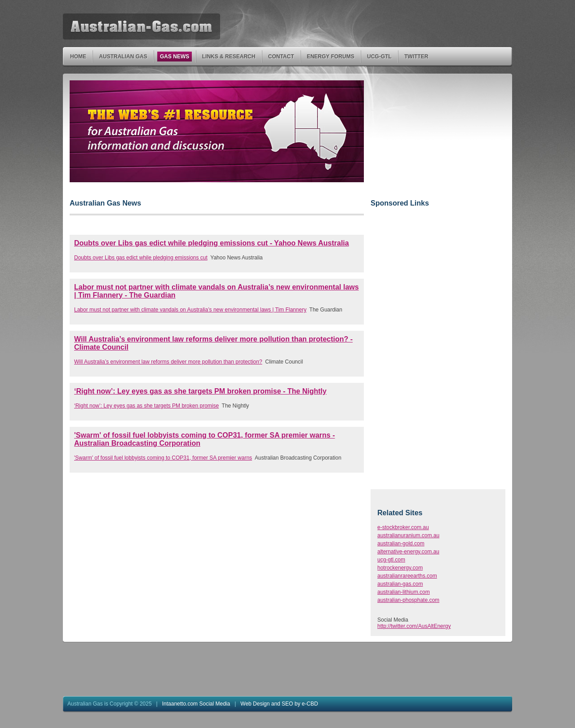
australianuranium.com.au (408, 535)
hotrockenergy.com (400, 568)
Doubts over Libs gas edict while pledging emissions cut (141, 258)
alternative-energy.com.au (408, 552)
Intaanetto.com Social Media (196, 704)
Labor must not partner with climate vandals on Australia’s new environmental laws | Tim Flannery (190, 310)
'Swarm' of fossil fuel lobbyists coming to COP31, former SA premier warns (163, 458)
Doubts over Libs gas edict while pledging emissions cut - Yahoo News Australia (212, 243)
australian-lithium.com (404, 592)
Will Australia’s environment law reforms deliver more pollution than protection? (168, 362)
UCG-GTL (380, 57)
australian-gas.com (400, 584)
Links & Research (229, 57)
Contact (281, 57)
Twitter (416, 57)
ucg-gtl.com (391, 560)
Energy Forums (331, 57)
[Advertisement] (438, 136)
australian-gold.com (401, 544)
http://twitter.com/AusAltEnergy (414, 626)
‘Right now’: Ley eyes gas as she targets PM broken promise (146, 406)
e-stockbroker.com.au (403, 527)
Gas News (175, 57)
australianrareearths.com (407, 576)
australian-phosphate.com (408, 600)
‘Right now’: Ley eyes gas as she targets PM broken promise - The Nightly (200, 391)
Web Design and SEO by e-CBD (279, 704)
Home (78, 57)
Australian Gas (123, 57)
